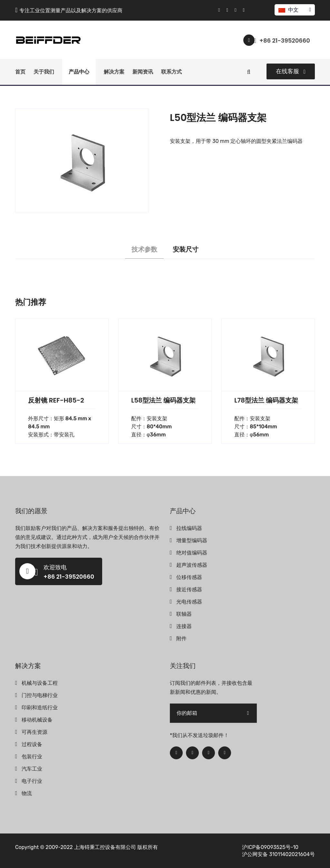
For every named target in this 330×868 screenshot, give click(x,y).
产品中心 (79, 72)
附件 (181, 639)
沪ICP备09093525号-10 (270, 847)
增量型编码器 (192, 540)
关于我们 (44, 72)
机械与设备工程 (40, 683)
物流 (27, 793)
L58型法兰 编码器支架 (163, 400)
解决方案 (114, 72)
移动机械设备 (37, 720)
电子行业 (32, 781)
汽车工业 (32, 769)
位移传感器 (189, 577)
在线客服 (291, 71)
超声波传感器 (192, 565)
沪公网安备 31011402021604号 (278, 854)
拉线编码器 (189, 528)
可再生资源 (34, 732)
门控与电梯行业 (40, 695)
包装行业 (32, 757)
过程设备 (32, 744)
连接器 (184, 626)
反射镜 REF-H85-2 (56, 400)
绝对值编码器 (192, 553)
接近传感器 (189, 589)
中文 (294, 10)
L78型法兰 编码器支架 (266, 400)
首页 (20, 72)
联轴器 (184, 614)
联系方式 (171, 72)
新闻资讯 (143, 72)
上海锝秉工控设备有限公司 (105, 847)
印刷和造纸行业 (40, 708)
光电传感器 (189, 602)
